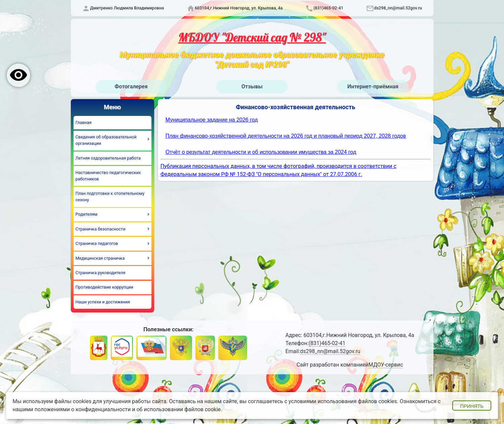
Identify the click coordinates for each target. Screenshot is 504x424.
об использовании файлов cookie (178, 409)
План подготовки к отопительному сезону (110, 197)
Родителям (86, 214)
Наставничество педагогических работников (108, 176)
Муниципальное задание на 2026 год (212, 120)
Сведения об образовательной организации (106, 140)
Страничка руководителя (100, 273)
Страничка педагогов (97, 243)
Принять (472, 406)
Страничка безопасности (101, 229)
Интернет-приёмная (373, 87)
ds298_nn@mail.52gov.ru (398, 8)
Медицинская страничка (100, 258)
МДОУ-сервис (386, 365)
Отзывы (252, 87)
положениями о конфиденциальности (83, 409)
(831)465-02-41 (328, 8)
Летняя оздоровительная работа (108, 158)
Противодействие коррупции (104, 287)
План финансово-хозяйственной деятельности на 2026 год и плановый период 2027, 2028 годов (286, 136)
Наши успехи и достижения (103, 302)
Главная (84, 122)
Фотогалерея (131, 87)
